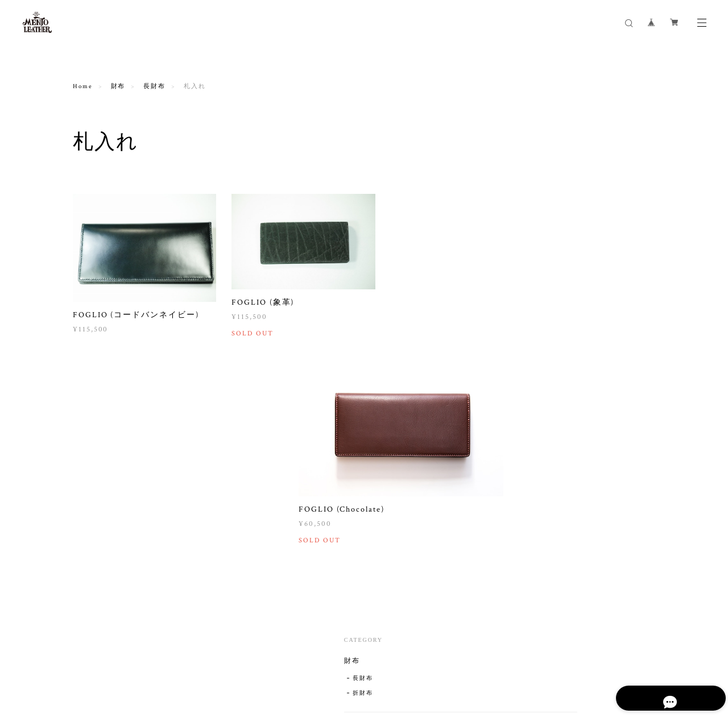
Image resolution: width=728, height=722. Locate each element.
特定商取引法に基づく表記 (213, 659)
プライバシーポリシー (127, 659)
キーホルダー (562, 339)
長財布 (154, 86)
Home (83, 86)
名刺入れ (555, 286)
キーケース (559, 313)
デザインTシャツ (569, 443)
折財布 (557, 227)
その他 (551, 493)
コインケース (562, 259)
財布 (118, 86)
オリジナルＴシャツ (578, 460)
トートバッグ (568, 410)
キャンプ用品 (568, 510)
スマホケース (562, 366)
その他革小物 (562, 393)
